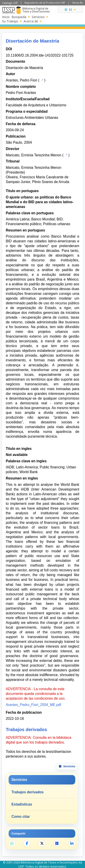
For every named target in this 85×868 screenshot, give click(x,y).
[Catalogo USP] (42, 80)
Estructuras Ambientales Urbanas (32, 118)
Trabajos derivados (27, 792)
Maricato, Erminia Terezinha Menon (33, 155)
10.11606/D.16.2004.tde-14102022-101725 (40, 55)
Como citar (21, 817)
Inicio (6, 17)
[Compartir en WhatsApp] (12, 843)
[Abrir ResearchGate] (57, 843)
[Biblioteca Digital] (18, 10)
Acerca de (33, 21)
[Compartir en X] (42, 843)
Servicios (40, 17)
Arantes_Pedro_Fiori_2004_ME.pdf (33, 705)
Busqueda (21, 17)
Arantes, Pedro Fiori (21, 80)
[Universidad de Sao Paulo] (8, 10)
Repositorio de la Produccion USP (45, 3)
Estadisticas (22, 804)
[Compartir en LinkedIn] (72, 843)
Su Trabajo (12, 21)
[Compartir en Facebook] (27, 843)
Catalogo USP (10, 3)
